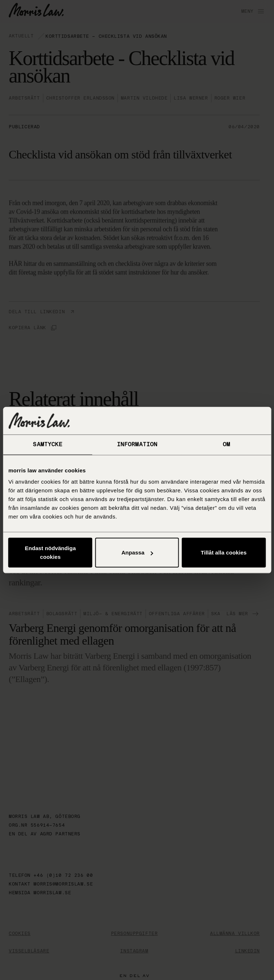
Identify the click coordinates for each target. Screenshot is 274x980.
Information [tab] (137, 444)
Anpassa (137, 552)
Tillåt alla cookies (224, 552)
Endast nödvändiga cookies (50, 552)
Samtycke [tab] (47, 444)
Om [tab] (226, 444)
